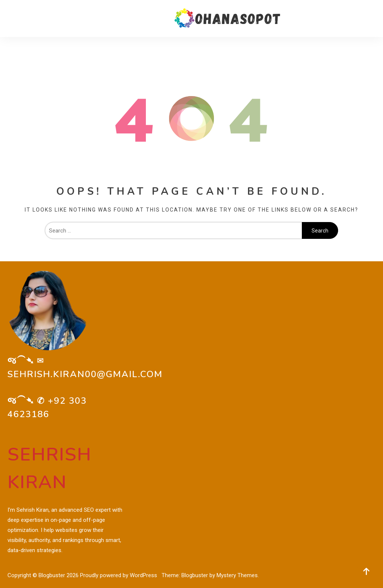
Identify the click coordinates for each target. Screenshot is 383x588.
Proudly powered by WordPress (119, 575)
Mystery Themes (237, 575)
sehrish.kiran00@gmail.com (85, 374)
